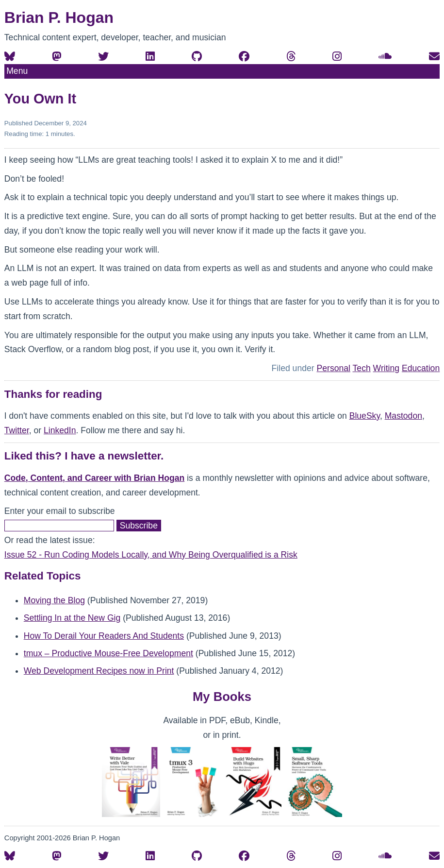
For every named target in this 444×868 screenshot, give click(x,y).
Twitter (17, 430)
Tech (362, 368)
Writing (386, 368)
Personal (334, 368)
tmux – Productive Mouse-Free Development (108, 653)
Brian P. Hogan (59, 17)
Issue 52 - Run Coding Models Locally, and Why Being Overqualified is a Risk (151, 555)
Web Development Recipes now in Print (99, 671)
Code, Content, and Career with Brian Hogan (94, 478)
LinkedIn (60, 430)
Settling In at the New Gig (72, 618)
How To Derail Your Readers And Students (104, 636)
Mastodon (403, 416)
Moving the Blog (54, 600)
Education (421, 368)
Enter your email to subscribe (60, 511)
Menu (17, 71)
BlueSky (365, 416)
